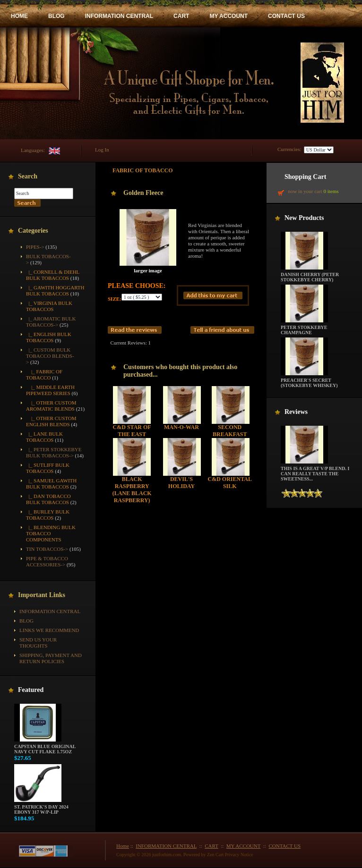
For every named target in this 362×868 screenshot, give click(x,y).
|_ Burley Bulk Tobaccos (48, 515)
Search (28, 176)
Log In (102, 150)
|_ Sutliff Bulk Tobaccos (48, 468)
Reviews (296, 412)
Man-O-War (181, 427)
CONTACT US (286, 16)
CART (181, 16)
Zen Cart (215, 855)
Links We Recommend (49, 630)
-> (50, 356)
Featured (31, 690)
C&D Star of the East (132, 431)
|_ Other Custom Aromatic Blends (51, 406)
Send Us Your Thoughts (38, 643)
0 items (331, 191)
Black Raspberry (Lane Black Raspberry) (132, 490)
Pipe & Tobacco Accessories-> (47, 561)
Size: (115, 299)
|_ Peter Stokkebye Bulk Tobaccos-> (54, 452)
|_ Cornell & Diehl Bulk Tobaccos (53, 275)
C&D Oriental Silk (230, 483)
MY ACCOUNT (228, 16)
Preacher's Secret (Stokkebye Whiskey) (309, 381)
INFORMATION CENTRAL (119, 16)
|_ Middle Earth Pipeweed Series (50, 390)
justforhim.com (167, 855)
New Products (304, 218)
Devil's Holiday (181, 483)
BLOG (56, 16)
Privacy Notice (239, 855)
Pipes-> (35, 247)
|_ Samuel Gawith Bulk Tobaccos (51, 484)
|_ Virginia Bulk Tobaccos (49, 306)
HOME (19, 16)
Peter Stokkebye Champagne (304, 328)
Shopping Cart (305, 177)
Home (123, 846)
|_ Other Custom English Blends (51, 421)
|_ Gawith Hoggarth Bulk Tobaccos (55, 291)
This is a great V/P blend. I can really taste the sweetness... (315, 472)
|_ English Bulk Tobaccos (49, 337)
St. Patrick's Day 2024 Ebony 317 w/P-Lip (41, 807)
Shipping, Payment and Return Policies (51, 658)
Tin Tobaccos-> (47, 549)
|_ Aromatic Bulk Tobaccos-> (51, 322)
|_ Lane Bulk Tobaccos (44, 437)
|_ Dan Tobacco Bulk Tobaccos (48, 499)
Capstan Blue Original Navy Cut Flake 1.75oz (45, 747)
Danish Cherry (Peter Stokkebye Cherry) (310, 275)
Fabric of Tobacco (143, 170)
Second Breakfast (230, 431)
